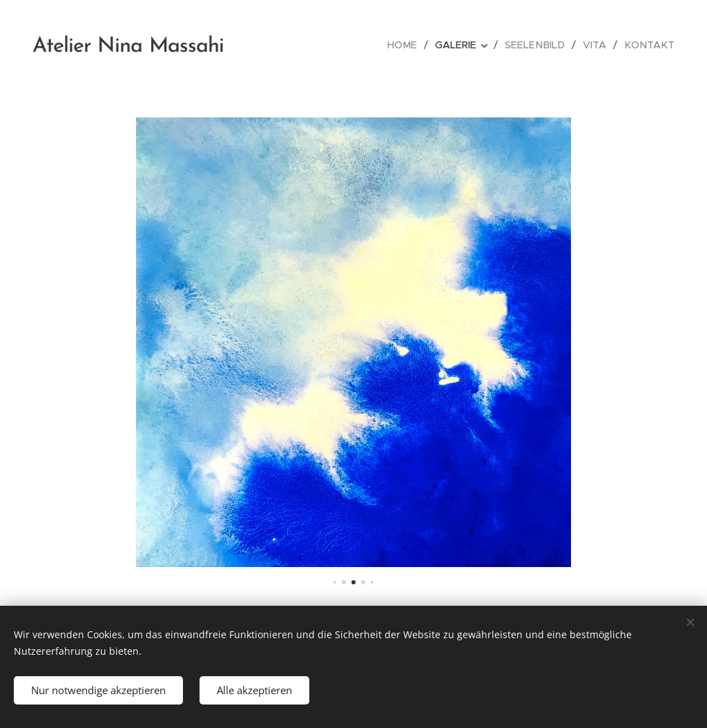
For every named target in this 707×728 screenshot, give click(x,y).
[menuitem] (415, 45)
